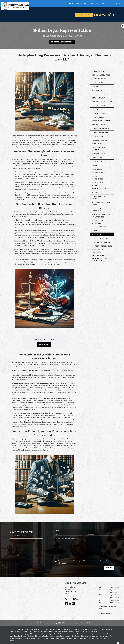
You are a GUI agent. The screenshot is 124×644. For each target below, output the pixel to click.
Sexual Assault (98, 98)
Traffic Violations (100, 239)
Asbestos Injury (98, 136)
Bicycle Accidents (99, 140)
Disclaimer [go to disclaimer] (63, 623)
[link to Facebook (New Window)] (67, 604)
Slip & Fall (96, 87)
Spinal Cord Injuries (100, 129)
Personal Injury (99, 71)
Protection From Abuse (102, 246)
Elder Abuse (97, 169)
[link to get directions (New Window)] (81, 591)
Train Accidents (99, 162)
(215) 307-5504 (102, 15)
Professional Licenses (101, 242)
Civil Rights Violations (102, 102)
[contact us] (78, 15)
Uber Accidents (98, 94)
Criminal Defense (100, 189)
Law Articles (106, 3)
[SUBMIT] (109, 568)
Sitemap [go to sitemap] (54, 623)
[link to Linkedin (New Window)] (73, 604)
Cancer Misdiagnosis (101, 154)
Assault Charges (99, 227)
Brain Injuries (98, 117)
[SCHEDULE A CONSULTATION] (62, 42)
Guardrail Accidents (101, 90)
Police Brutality (99, 165)
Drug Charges (97, 235)
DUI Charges (97, 193)
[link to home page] (15, 6)
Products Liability (100, 133)
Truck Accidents (99, 106)
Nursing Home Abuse (100, 125)
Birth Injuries (98, 158)
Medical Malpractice (101, 75)
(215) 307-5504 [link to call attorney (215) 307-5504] (73, 599)
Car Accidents (98, 83)
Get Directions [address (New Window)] (106, 614)
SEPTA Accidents (99, 110)
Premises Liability (100, 113)
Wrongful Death (99, 79)
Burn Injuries (97, 173)
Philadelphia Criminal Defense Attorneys (100, 258)
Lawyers (95, 3)
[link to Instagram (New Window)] (70, 604)
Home (71, 3)
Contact (118, 3)
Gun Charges (97, 231)
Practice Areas (82, 3)
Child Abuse (97, 144)
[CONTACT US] (44, 345)
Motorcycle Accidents (101, 121)
